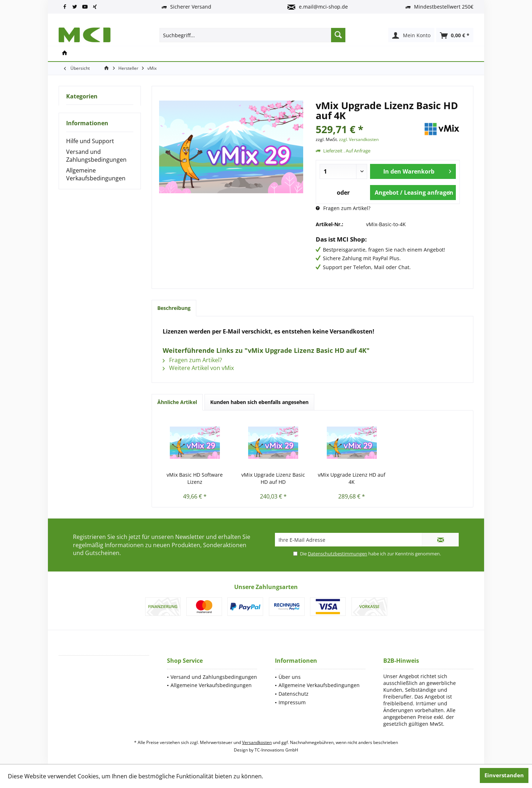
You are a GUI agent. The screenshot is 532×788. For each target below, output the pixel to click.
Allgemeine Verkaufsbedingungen (96, 174)
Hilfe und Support (90, 141)
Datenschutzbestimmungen (338, 554)
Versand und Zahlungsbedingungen (96, 156)
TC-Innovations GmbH (276, 750)
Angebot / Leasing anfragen (414, 192)
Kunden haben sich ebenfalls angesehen (259, 402)
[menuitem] (455, 35)
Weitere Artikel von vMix (198, 368)
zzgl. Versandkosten (359, 139)
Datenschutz (294, 694)
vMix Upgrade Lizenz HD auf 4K (352, 478)
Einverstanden (504, 775)
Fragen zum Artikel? (343, 208)
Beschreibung (174, 308)
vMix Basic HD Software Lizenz (195, 478)
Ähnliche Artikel (177, 402)
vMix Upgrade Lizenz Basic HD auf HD (273, 478)
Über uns (290, 677)
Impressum (292, 702)
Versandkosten (257, 742)
